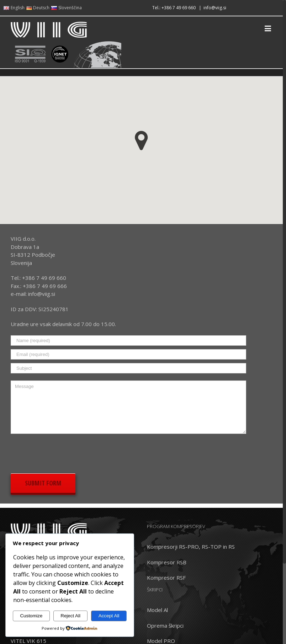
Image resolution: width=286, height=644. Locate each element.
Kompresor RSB (167, 562)
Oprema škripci (165, 626)
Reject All (70, 616)
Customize (31, 616)
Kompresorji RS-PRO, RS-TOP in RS (191, 547)
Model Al (157, 610)
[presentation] (65, 452)
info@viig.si (215, 8)
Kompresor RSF (166, 578)
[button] (141, 141)
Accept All (109, 616)
